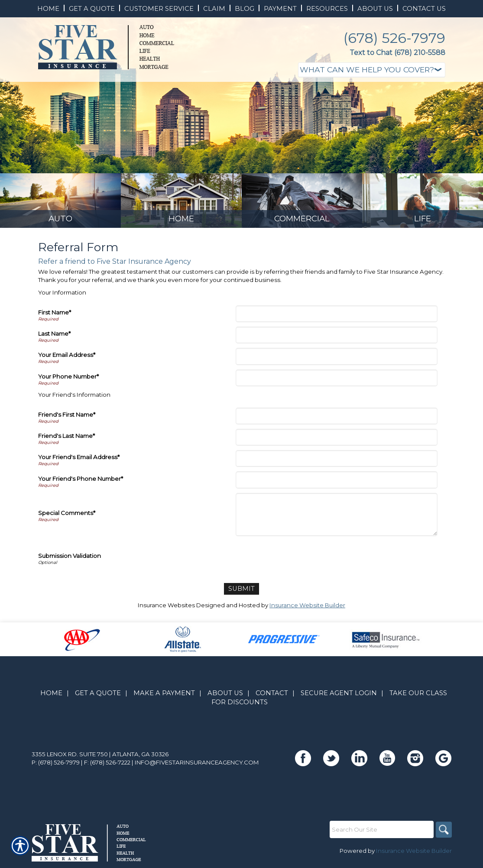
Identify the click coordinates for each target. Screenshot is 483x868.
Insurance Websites (166, 608)
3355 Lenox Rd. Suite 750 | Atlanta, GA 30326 (100, 757)
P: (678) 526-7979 (56, 765)
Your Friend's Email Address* (79, 461)
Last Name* (54, 337)
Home (51, 696)
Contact (272, 696)
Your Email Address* (67, 359)
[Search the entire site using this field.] (380, 832)
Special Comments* (67, 517)
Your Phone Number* (68, 380)
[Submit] (241, 592)
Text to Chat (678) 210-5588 (397, 53)
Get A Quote (98, 696)
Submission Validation (70, 560)
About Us (225, 696)
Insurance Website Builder (307, 608)
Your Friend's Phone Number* (81, 483)
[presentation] (304, 561)
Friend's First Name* (67, 418)
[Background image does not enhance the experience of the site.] (60, 202)
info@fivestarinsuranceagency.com (197, 765)
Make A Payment (164, 696)
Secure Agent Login (339, 696)
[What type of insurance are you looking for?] (372, 70)
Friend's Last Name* (66, 440)
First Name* (55, 316)
